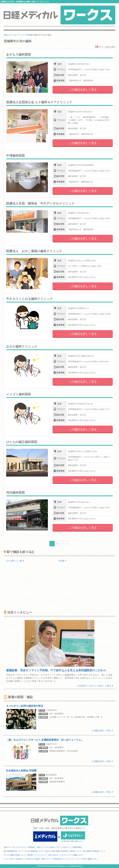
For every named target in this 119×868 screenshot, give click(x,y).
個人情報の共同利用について (94, 851)
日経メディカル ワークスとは (15, 847)
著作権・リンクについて (37, 855)
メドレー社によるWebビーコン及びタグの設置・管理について (28, 859)
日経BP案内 (77, 847)
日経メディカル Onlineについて (49, 847)
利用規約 (31, 847)
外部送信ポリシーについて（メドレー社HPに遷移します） (76, 859)
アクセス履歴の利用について (15, 855)
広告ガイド (67, 847)
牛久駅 (62, 561)
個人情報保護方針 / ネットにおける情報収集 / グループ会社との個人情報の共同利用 (36, 851)
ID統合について (76, 851)
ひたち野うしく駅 (15, 561)
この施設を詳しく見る (83, 90)
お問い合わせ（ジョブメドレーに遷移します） (66, 855)
